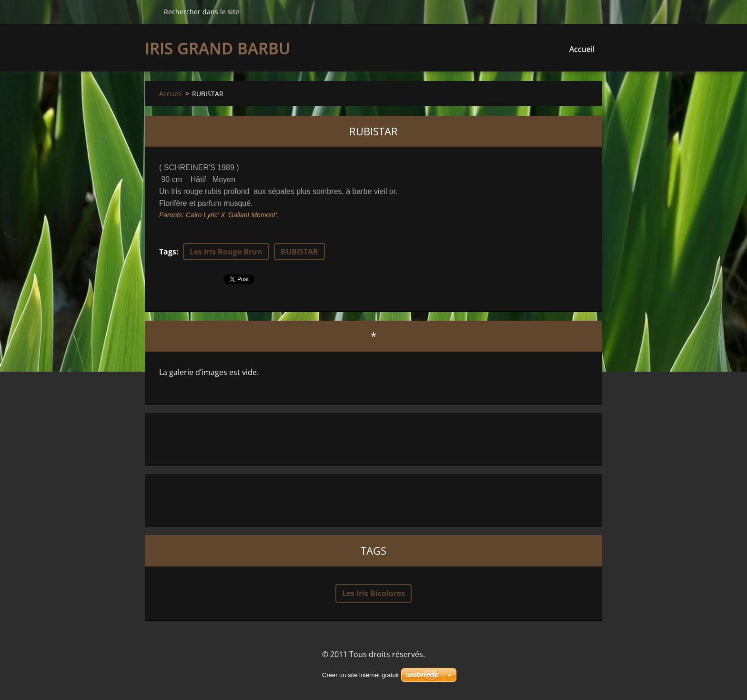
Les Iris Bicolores (373, 593)
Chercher (151, 11)
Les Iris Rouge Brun (226, 252)
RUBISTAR (299, 252)
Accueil (582, 49)
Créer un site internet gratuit (360, 675)
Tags (168, 252)
